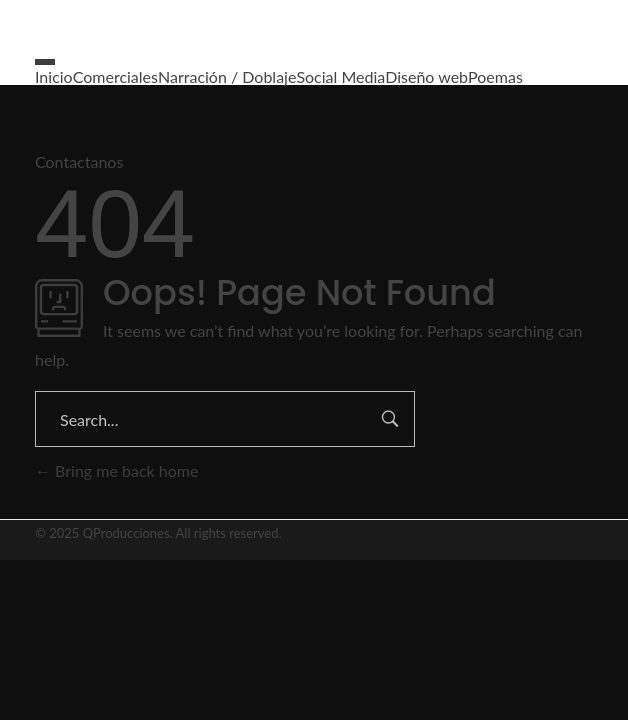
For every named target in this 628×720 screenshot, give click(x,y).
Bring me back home (116, 470)
